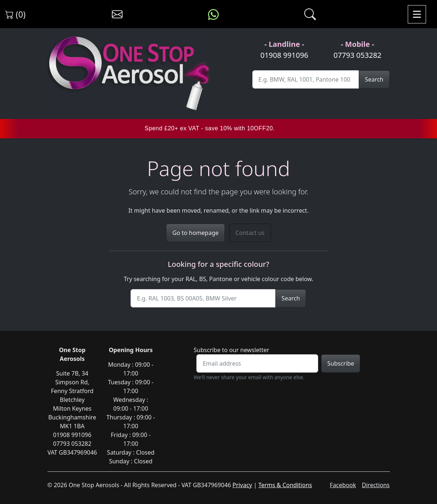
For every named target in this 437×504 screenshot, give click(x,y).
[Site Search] (306, 79)
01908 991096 (284, 55)
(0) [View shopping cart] (15, 14)
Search (374, 79)
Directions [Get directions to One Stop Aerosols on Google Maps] (376, 485)
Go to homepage (195, 233)
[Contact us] (117, 14)
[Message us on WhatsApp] (213, 14)
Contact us (250, 233)
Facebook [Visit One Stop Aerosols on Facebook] (343, 485)
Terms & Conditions (285, 485)
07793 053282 (357, 55)
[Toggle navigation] (417, 14)
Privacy (242, 485)
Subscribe (341, 363)
